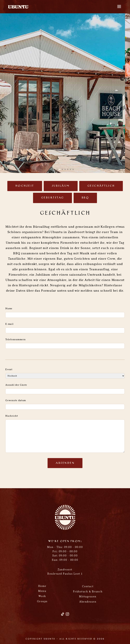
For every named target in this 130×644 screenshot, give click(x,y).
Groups (42, 601)
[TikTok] (63, 615)
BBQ (85, 198)
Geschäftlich (101, 186)
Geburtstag (52, 198)
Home (42, 586)
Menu (42, 591)
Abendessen (88, 602)
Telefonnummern (16, 339)
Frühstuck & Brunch (88, 592)
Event (9, 369)
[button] (57, 169)
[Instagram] (67, 615)
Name (9, 308)
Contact (88, 586)
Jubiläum (61, 186)
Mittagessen (88, 597)
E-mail (9, 324)
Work (42, 596)
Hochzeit (25, 186)
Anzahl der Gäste (16, 385)
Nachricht (12, 416)
